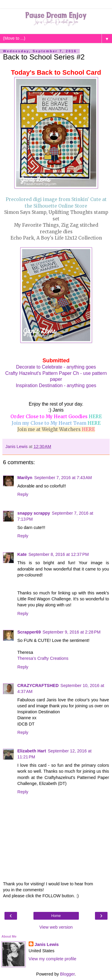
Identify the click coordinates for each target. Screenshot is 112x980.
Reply (23, 494)
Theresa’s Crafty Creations (43, 658)
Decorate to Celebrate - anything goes (56, 367)
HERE (95, 417)
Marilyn (25, 478)
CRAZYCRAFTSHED (38, 685)
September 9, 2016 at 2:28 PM (71, 632)
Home (56, 916)
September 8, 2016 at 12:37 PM (59, 554)
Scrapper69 (29, 632)
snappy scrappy (34, 513)
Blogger (67, 974)
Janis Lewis (47, 944)
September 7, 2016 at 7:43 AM (63, 478)
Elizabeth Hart (32, 751)
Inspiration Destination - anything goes (56, 385)
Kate (22, 554)
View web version (56, 927)
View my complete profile (53, 959)
